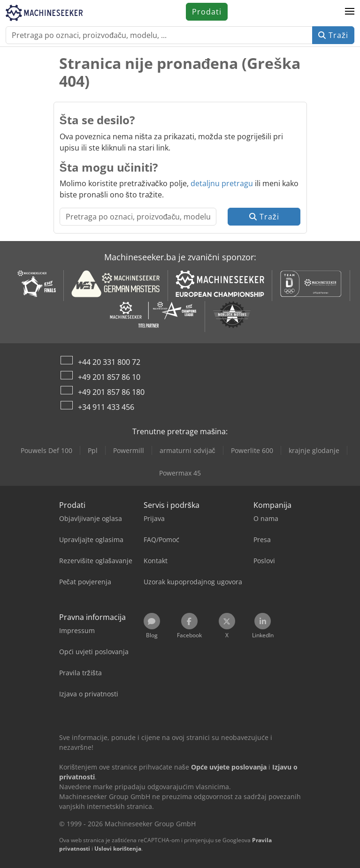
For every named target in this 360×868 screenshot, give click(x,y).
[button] (350, 12)
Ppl (93, 450)
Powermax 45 (180, 473)
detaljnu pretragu (222, 183)
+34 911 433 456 (106, 407)
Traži (333, 35)
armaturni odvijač (188, 450)
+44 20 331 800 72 (109, 362)
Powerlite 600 (252, 450)
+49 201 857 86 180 (111, 392)
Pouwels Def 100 (46, 450)
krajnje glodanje (314, 450)
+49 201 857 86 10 (109, 377)
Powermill (129, 450)
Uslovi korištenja (118, 849)
